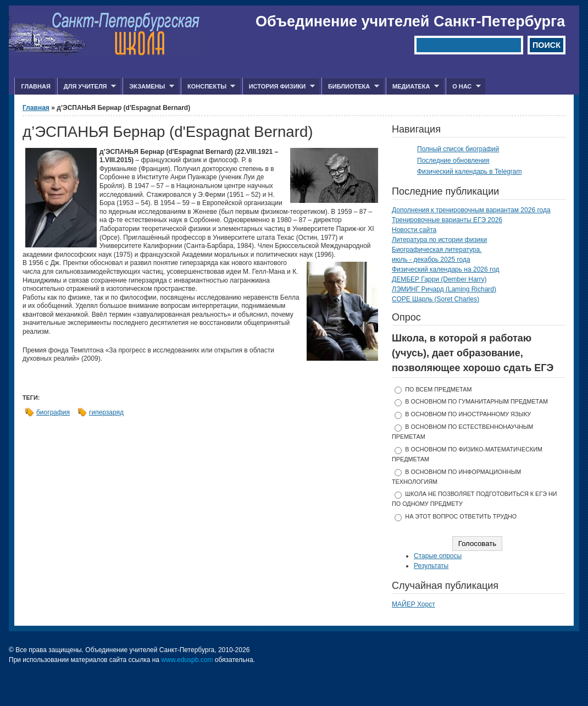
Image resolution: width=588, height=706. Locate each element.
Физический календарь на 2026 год (446, 269)
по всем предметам (438, 389)
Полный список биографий (458, 149)
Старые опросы (438, 556)
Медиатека (412, 87)
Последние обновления (453, 161)
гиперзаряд (106, 412)
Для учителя (87, 87)
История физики (279, 87)
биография (53, 412)
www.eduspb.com (187, 660)
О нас (463, 87)
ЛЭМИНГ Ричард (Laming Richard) (444, 289)
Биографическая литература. (437, 250)
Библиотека (350, 87)
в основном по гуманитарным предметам (476, 401)
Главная (35, 86)
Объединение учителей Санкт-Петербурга (410, 21)
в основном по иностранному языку (468, 414)
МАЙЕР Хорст (414, 604)
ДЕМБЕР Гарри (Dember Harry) (439, 279)
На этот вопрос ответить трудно (461, 516)
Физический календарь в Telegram (469, 172)
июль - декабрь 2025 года (431, 260)
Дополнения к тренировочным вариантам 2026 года (471, 210)
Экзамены (148, 87)
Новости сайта (414, 230)
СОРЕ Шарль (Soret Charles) (436, 299)
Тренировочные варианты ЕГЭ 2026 (447, 220)
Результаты (431, 566)
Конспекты (208, 87)
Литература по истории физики (439, 240)
